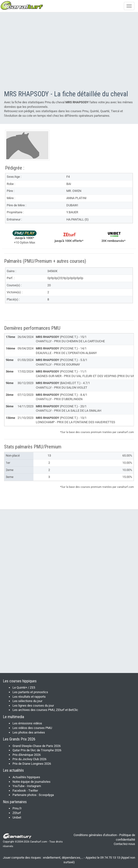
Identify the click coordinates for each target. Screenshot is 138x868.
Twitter (33, 791)
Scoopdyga (46, 795)
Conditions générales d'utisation (95, 835)
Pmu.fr (17, 808)
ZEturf (17, 813)
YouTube (19, 786)
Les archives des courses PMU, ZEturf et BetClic (45, 710)
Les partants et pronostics (30, 692)
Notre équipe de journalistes (31, 782)
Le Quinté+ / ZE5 (24, 688)
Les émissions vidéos (27, 723)
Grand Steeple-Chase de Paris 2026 (37, 746)
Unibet (17, 817)
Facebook (19, 791)
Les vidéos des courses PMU (32, 728)
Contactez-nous (124, 844)
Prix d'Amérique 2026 (27, 755)
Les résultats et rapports (29, 697)
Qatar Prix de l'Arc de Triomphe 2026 (37, 750)
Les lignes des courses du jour (33, 706)
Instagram (34, 786)
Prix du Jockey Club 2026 (29, 759)
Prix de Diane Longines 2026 (32, 764)
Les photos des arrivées (29, 732)
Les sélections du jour (27, 701)
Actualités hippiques (26, 777)
